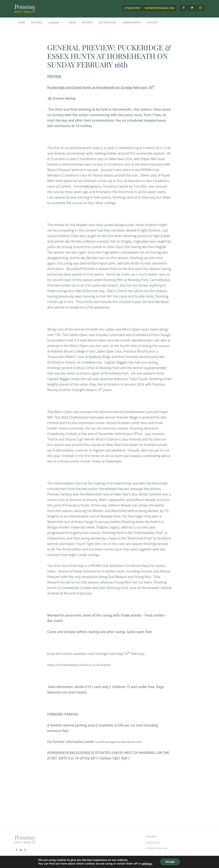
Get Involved (107, 23)
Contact (153, 23)
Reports (87, 23)
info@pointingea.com (159, 8)
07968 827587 (133, 8)
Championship (132, 23)
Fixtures (37, 23)
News (72, 23)
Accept (170, 862)
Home (21, 23)
